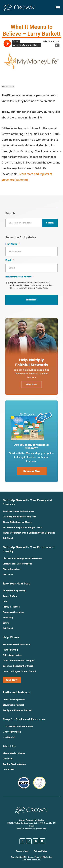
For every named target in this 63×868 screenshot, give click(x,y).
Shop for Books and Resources (24, 719)
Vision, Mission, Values (14, 753)
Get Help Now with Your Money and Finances (27, 502)
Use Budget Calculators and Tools (19, 517)
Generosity (8, 618)
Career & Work (10, 596)
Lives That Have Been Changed (18, 661)
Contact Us (8, 770)
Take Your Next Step (17, 584)
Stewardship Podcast (13, 705)
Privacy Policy (40, 851)
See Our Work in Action (14, 764)
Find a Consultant (12, 569)
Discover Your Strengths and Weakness (22, 559)
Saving (6, 623)
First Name (12, 244)
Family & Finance (11, 607)
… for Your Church (12, 732)
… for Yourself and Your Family (18, 727)
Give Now (12, 680)
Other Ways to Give (12, 655)
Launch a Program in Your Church (20, 671)
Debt (5, 602)
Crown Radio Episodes (14, 700)
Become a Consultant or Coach (18, 666)
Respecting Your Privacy (19, 277)
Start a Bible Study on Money (17, 522)
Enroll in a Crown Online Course (18, 511)
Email (9, 260)
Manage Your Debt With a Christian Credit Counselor (29, 533)
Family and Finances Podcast (17, 710)
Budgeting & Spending (14, 591)
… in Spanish (9, 737)
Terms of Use (22, 851)
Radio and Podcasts (16, 693)
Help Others (11, 637)
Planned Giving (10, 650)
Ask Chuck (8, 538)
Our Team (8, 759)
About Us (9, 746)
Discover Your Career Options (17, 564)
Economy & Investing (13, 612)
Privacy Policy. (42, 288)
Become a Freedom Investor (17, 645)
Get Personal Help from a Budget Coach (23, 528)
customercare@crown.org (35, 829)
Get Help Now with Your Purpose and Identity (28, 549)
